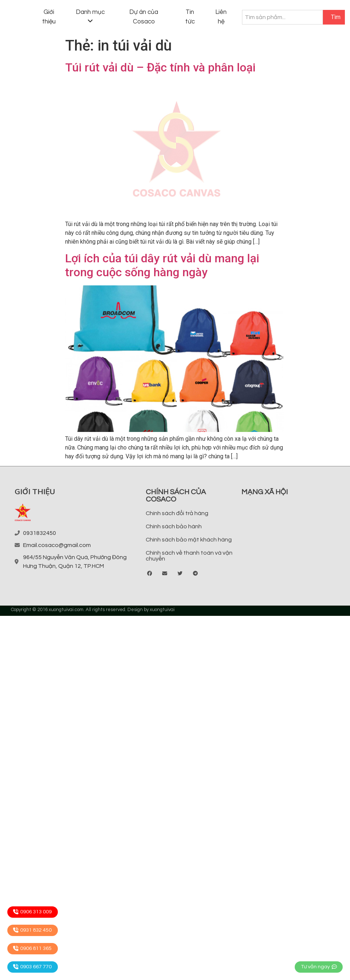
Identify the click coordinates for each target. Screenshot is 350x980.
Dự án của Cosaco (144, 17)
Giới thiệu (49, 17)
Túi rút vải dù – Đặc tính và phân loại (160, 67)
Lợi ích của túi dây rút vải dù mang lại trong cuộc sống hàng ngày (162, 265)
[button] (150, 574)
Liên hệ (221, 17)
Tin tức (190, 17)
